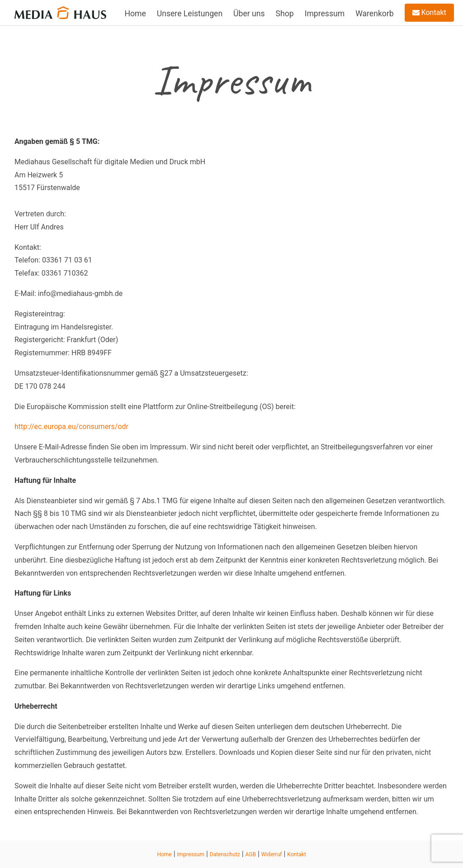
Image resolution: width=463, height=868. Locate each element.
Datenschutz (225, 854)
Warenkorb (375, 14)
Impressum (325, 14)
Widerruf (272, 854)
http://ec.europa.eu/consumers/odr (71, 427)
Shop (285, 14)
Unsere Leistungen (190, 14)
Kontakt (429, 12)
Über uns (249, 14)
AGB (251, 854)
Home (135, 14)
